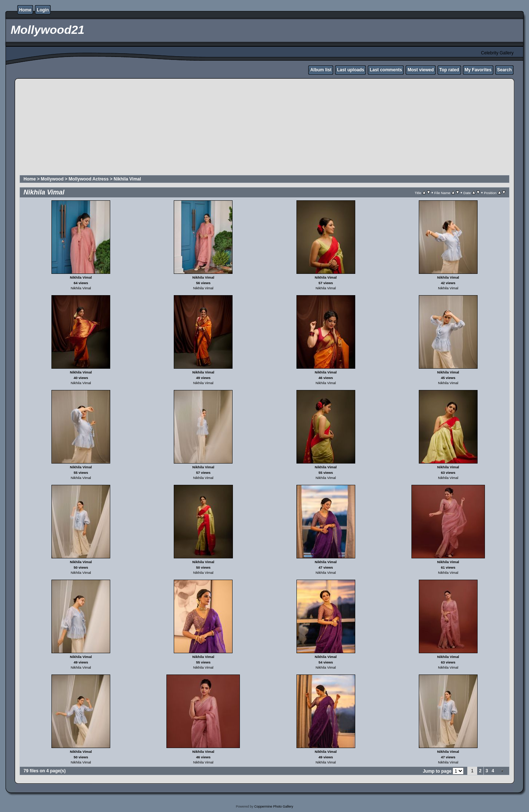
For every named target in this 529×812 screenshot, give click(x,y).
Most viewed (420, 70)
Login (43, 10)
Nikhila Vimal (127, 179)
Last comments (386, 70)
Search (504, 70)
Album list (321, 70)
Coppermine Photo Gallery (274, 806)
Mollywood (52, 179)
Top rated (449, 70)
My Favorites (478, 70)
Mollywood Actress (89, 179)
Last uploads (350, 70)
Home (25, 10)
